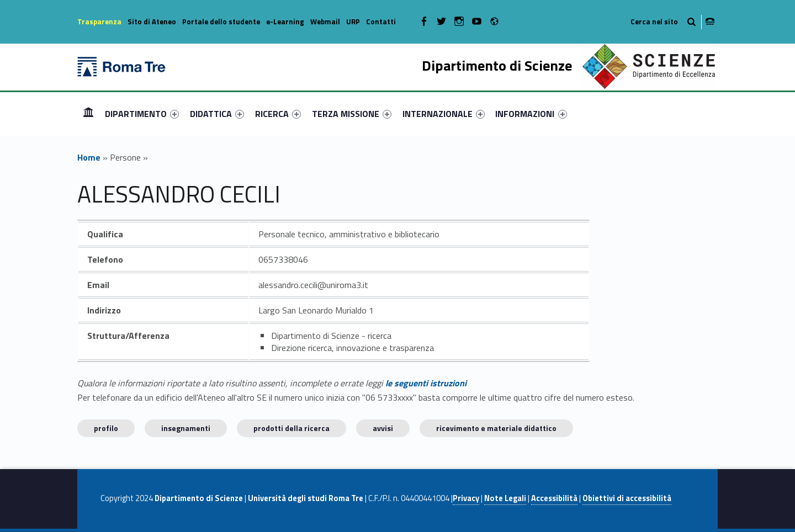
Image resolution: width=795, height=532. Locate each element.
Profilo (106, 428)
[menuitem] (88, 114)
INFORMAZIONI (531, 114)
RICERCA (278, 114)
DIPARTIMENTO (142, 114)
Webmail (325, 22)
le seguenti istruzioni (426, 383)
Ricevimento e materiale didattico (496, 428)
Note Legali (505, 498)
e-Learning (285, 22)
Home (88, 113)
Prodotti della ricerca (291, 428)
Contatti (381, 22)
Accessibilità (554, 498)
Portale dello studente (221, 22)
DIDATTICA (217, 114)
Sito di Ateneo (152, 22)
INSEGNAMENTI (186, 428)
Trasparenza (99, 22)
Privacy (466, 498)
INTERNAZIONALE (444, 114)
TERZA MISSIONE (352, 114)
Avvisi (383, 428)
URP (353, 22)
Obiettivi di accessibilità (627, 498)
